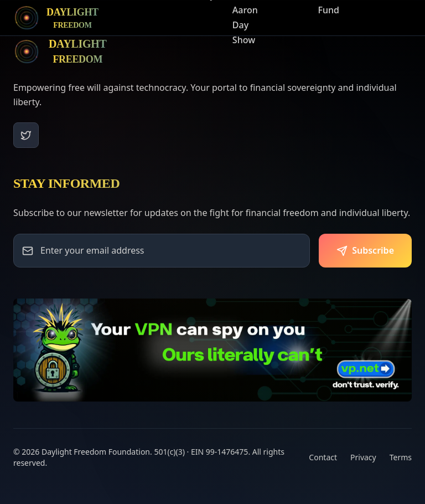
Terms (401, 457)
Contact (323, 457)
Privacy (363, 457)
